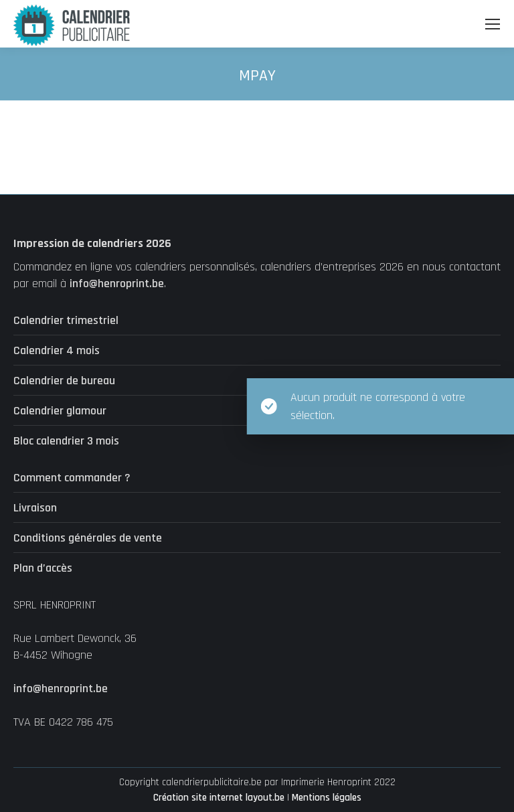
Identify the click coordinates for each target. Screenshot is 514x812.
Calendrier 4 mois (57, 350)
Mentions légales (327, 798)
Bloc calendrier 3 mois (66, 441)
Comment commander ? (72, 478)
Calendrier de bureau (64, 381)
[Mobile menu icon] (493, 24)
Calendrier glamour (60, 411)
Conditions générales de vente (88, 538)
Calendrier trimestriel (66, 320)
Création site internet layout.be (219, 798)
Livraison (35, 508)
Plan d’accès (43, 568)
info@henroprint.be (117, 283)
